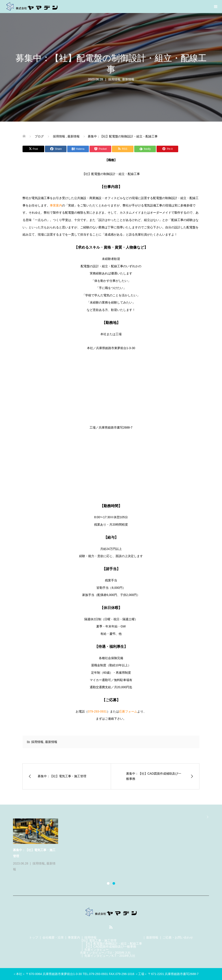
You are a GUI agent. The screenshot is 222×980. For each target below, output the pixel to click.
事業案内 (56, 205)
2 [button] (114, 883)
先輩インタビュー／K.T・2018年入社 (110, 956)
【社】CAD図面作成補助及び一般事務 (110, 947)
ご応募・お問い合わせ (178, 937)
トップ (34, 937)
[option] (114, 845)
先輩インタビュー (96, 950)
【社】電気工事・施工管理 (98, 940)
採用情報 (114, 79)
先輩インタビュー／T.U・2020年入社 (105, 953)
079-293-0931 (97, 711)
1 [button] (108, 883)
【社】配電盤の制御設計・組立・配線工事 (113, 944)
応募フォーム (128, 711)
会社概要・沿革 (53, 937)
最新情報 (128, 79)
